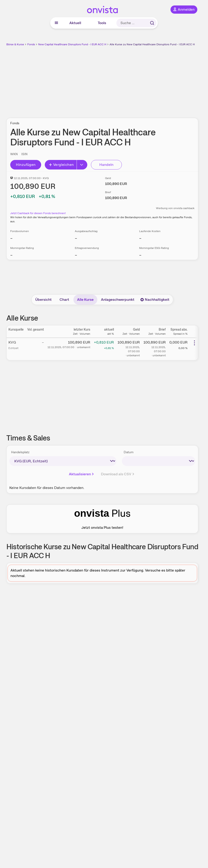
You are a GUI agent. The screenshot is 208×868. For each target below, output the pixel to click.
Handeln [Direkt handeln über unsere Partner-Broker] (107, 165)
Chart (64, 300)
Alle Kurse (85, 300)
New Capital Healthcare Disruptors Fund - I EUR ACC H (72, 44)
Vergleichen (61, 165)
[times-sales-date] (159, 461)
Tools (102, 23)
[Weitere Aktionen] (194, 343)
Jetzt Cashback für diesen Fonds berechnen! (38, 213)
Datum (129, 452)
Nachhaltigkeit (155, 300)
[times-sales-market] (63, 461)
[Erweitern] (82, 165)
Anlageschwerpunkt (118, 300)
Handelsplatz (20, 452)
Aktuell (75, 23)
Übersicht (43, 300)
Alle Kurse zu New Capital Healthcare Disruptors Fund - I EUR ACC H (152, 44)
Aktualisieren (82, 474)
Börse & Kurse (15, 44)
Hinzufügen (26, 165)
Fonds (31, 44)
